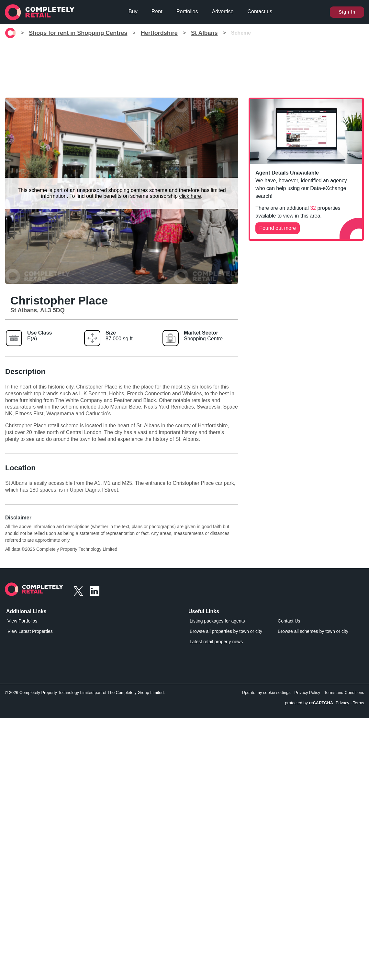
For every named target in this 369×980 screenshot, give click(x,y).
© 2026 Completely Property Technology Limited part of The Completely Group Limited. (85, 692)
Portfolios (187, 11)
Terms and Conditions (344, 692)
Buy (133, 11)
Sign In (347, 12)
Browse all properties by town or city (226, 631)
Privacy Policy (307, 692)
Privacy (342, 703)
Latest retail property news (216, 642)
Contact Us (289, 621)
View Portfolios (22, 621)
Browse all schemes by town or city (313, 631)
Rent (157, 11)
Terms (358, 703)
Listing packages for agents (217, 621)
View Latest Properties (30, 631)
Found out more (278, 228)
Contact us (260, 11)
